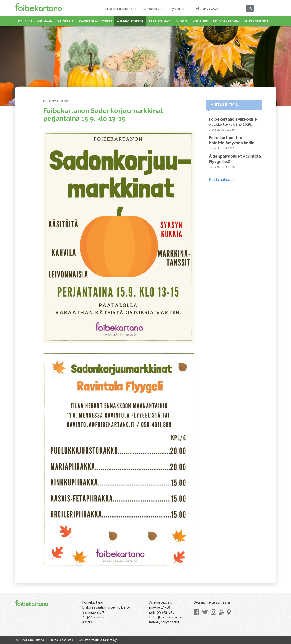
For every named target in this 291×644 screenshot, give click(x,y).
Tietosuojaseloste (61, 640)
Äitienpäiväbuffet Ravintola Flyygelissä (235, 159)
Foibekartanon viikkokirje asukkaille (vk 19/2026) (233, 122)
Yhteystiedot (257, 21)
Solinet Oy (110, 640)
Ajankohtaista (130, 21)
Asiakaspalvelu (153, 9)
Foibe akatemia (226, 21)
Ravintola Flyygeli (95, 21)
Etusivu (25, 21)
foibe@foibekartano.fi (166, 617)
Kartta (87, 622)
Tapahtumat (159, 21)
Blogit (181, 21)
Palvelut (66, 21)
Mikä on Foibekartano (121, 9)
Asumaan (45, 21)
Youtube (200, 21)
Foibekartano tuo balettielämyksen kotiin (232, 140)
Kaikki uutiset (221, 180)
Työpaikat (177, 9)
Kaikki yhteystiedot (164, 622)
